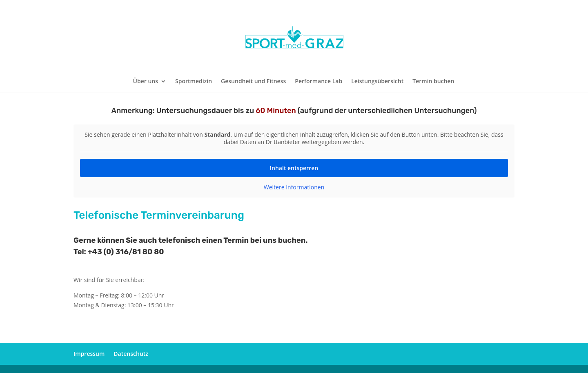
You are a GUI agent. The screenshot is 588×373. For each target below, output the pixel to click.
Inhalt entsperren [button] (294, 168)
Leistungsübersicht (377, 82)
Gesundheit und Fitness (253, 82)
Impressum (89, 354)
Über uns (146, 82)
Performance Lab (318, 82)
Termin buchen (433, 82)
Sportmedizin (194, 82)
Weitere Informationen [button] (294, 187)
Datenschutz (131, 354)
